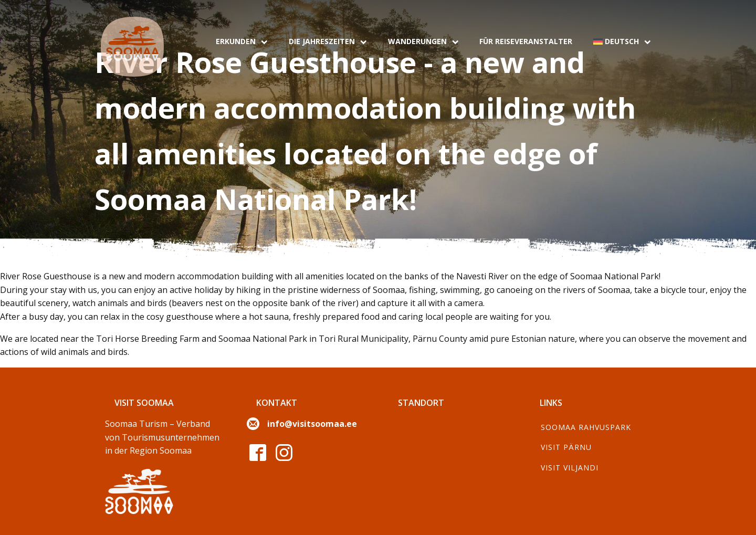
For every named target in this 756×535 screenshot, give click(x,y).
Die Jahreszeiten (328, 41)
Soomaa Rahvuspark (586, 427)
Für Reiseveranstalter (526, 41)
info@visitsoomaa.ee (312, 424)
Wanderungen (423, 41)
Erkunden (242, 41)
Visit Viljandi (570, 468)
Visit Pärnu (566, 447)
